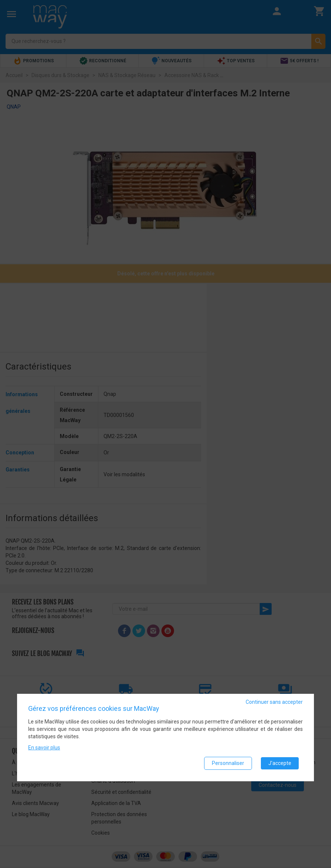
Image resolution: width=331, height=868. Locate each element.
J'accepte (280, 763)
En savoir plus (44, 748)
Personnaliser (228, 763)
